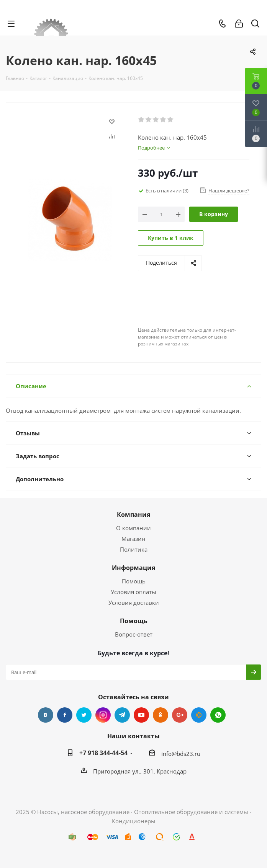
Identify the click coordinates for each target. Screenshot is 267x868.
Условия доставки (134, 603)
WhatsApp (218, 715)
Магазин (133, 539)
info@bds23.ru (181, 754)
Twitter (84, 715)
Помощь (134, 581)
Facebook (65, 715)
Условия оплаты (133, 592)
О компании (133, 528)
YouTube (141, 715)
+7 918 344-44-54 (103, 753)
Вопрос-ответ (134, 634)
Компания (133, 515)
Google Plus (180, 715)
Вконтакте (46, 715)
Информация (133, 568)
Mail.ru (199, 715)
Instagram (103, 715)
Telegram (122, 715)
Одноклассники (161, 715)
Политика (134, 549)
